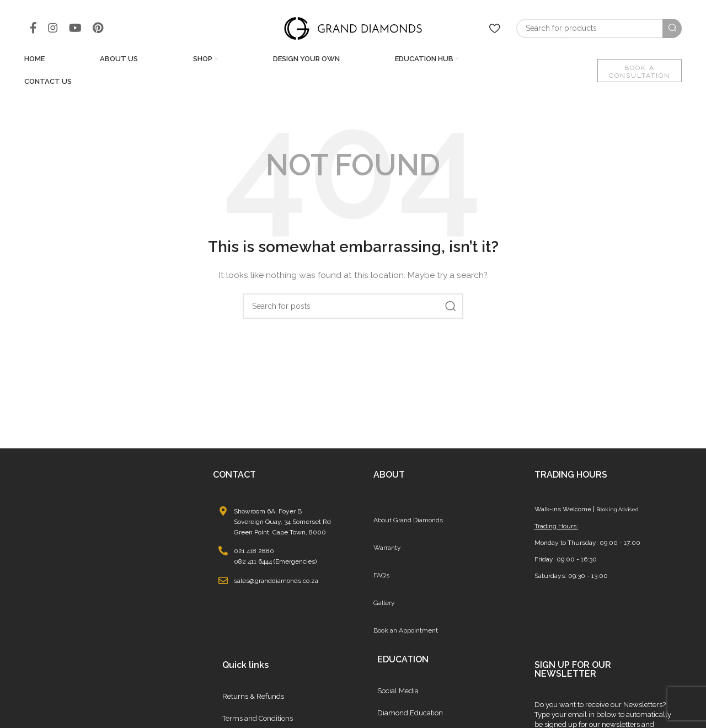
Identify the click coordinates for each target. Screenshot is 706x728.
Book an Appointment (406, 631)
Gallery (384, 603)
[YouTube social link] (75, 29)
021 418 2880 (254, 552)
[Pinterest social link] (98, 29)
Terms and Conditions (258, 719)
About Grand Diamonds (408, 521)
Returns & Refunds (253, 697)
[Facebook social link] (33, 29)
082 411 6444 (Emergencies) (275, 563)
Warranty (387, 548)
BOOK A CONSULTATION (640, 72)
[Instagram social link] (53, 29)
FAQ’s (381, 576)
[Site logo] (353, 28)
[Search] (599, 29)
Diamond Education (410, 713)
